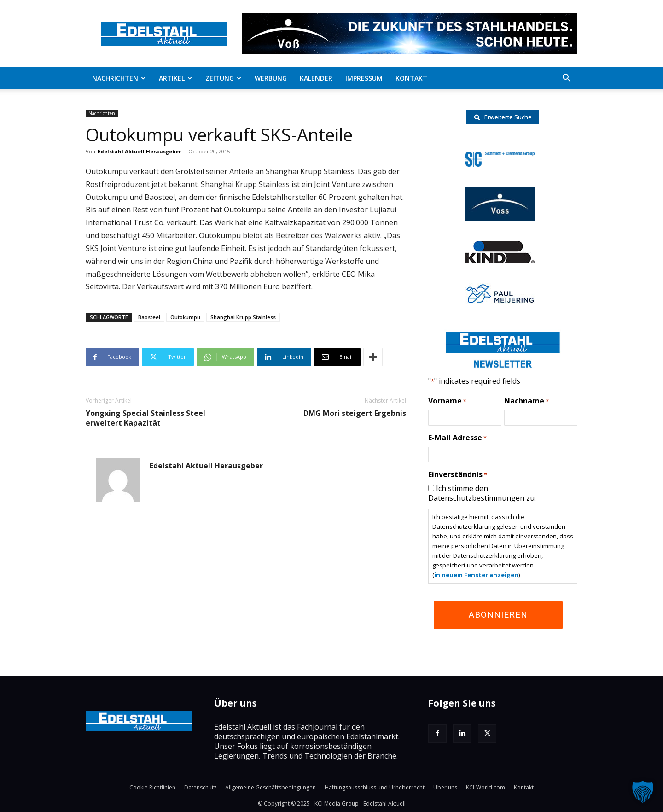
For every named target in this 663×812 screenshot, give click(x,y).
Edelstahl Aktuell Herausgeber (139, 151)
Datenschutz (200, 787)
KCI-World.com (486, 787)
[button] (566, 79)
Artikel (175, 78)
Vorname (447, 401)
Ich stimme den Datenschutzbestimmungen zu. (482, 493)
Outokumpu (185, 317)
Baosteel (149, 317)
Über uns (445, 787)
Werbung (271, 78)
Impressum (364, 78)
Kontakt (411, 78)
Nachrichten (119, 78)
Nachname (526, 401)
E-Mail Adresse (457, 438)
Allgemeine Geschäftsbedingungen (270, 787)
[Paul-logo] (500, 302)
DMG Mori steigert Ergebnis (355, 413)
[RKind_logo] (500, 261)
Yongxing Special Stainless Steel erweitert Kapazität (145, 418)
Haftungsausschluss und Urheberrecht (375, 787)
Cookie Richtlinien (152, 787)
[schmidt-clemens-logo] (500, 164)
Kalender (316, 78)
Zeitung (223, 78)
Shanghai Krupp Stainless (243, 317)
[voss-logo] (500, 218)
